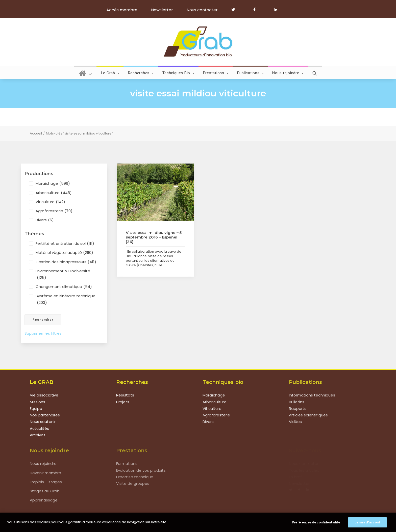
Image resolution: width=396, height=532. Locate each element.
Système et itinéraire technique (66, 300)
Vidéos (295, 422)
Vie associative (44, 395)
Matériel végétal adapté (64, 253)
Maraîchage (53, 183)
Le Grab (110, 73)
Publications (251, 73)
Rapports (298, 408)
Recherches (141, 73)
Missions (38, 402)
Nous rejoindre (288, 73)
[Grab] (198, 42)
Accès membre (122, 10)
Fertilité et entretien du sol (65, 244)
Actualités (39, 428)
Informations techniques (312, 395)
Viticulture (50, 202)
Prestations (216, 73)
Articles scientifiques (308, 415)
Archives (38, 435)
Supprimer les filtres (43, 333)
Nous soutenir (43, 422)
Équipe (36, 408)
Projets (123, 402)
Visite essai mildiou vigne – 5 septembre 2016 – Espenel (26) (154, 237)
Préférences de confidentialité (316, 522)
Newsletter (162, 10)
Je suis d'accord (367, 522)
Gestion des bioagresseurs (66, 262)
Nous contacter (202, 10)
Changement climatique (64, 287)
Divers (45, 220)
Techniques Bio (179, 73)
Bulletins (297, 402)
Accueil (36, 133)
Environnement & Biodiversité (63, 275)
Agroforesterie (54, 211)
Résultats (125, 395)
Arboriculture (54, 193)
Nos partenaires (45, 415)
